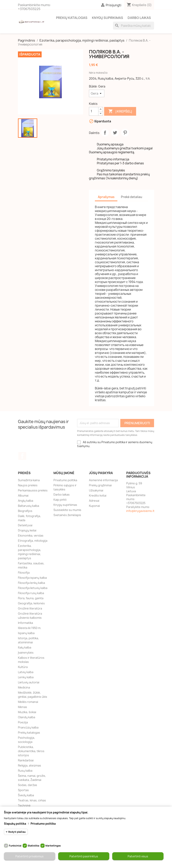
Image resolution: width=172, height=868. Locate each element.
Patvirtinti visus (138, 856)
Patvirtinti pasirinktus (84, 856)
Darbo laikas (139, 18)
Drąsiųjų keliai (27, 530)
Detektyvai (25, 525)
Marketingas (53, 846)
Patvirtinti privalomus (29, 856)
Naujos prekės (28, 485)
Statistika (33, 846)
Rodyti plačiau (17, 832)
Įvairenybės (26, 653)
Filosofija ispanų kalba (32, 578)
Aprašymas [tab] (106, 197)
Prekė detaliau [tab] (132, 197)
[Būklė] (97, 93)
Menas (22, 707)
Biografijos (25, 511)
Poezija (23, 722)
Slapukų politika (15, 824)
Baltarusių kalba (29, 506)
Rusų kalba (25, 771)
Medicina (24, 687)
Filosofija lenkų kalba (31, 583)
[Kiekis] (94, 111)
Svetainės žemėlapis (67, 515)
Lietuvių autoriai (29, 682)
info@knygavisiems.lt (140, 511)
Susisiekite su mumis (67, 510)
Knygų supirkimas (107, 18)
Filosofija (24, 573)
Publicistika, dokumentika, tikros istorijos (31, 751)
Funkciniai (15, 846)
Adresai (94, 501)
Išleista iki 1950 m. (30, 628)
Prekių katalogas (72, 18)
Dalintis (105, 133)
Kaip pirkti (60, 500)
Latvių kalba (26, 672)
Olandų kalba (27, 717)
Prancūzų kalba (28, 727)
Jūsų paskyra (101, 473)
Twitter (115, 133)
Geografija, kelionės (31, 603)
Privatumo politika (65, 480)
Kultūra (23, 667)
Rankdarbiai (26, 760)
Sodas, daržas (28, 785)
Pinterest (125, 133)
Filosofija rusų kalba (31, 593)
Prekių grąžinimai (100, 485)
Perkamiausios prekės (33, 490)
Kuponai (94, 506)
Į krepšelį (120, 111)
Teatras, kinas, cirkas (32, 800)
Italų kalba (25, 647)
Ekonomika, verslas (31, 535)
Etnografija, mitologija (33, 541)
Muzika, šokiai (27, 712)
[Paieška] (134, 26)
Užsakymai (96, 490)
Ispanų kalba (26, 633)
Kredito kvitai (98, 495)
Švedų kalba (26, 795)
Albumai (23, 495)
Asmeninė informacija (103, 480)
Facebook (22, 456)
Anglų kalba (26, 501)
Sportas (23, 790)
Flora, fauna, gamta (31, 598)
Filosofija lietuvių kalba (33, 588)
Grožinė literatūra (30, 608)
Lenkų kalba (26, 677)
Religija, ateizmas (29, 765)
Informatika (25, 623)
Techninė (24, 805)
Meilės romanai (28, 702)
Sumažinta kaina (29, 480)
